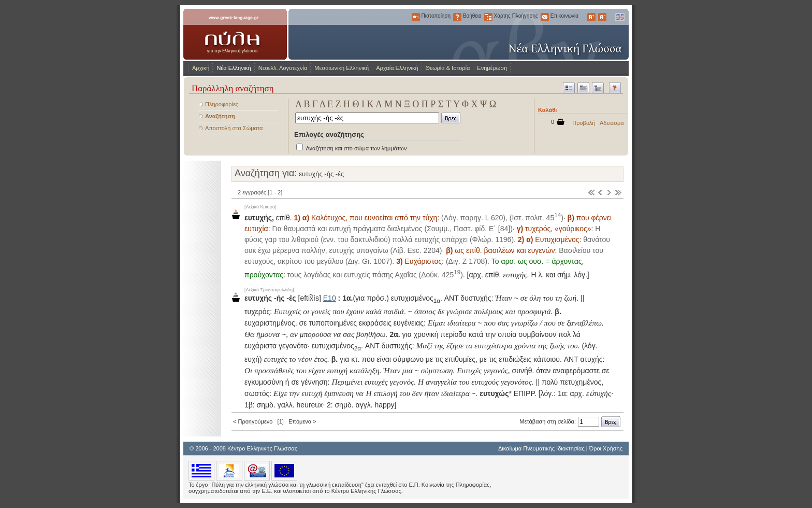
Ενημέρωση (492, 68)
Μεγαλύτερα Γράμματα (591, 17)
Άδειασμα (612, 123)
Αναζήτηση (220, 116)
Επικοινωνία (545, 17)
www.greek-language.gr (235, 34)
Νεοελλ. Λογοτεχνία (283, 68)
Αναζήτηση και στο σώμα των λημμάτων (356, 148)
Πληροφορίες (222, 104)
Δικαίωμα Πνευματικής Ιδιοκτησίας (541, 448)
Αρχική (201, 68)
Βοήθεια (457, 17)
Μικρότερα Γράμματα (602, 17)
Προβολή (584, 123)
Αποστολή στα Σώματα (234, 128)
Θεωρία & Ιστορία (448, 68)
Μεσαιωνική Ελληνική (342, 68)
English (619, 17)
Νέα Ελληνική (234, 68)
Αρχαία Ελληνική (397, 68)
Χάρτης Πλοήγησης (488, 17)
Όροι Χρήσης (606, 448)
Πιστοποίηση (416, 17)
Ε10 (330, 298)
